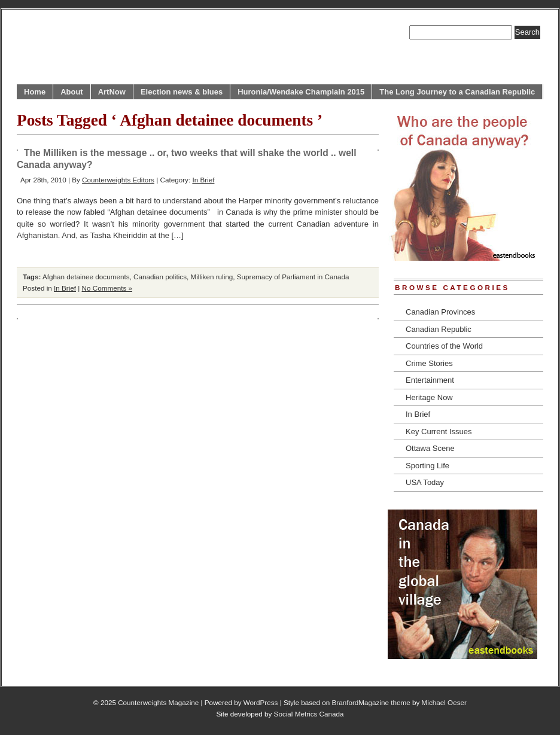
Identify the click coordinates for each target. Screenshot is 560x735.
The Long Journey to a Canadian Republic (457, 92)
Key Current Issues (439, 431)
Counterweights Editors (118, 180)
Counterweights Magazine (158, 702)
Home (35, 92)
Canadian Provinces (440, 312)
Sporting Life (427, 466)
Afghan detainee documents (86, 277)
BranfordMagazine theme (371, 702)
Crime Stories (429, 363)
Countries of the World (444, 346)
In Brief (203, 180)
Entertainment (430, 380)
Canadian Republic (439, 329)
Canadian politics (160, 277)
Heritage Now (429, 397)
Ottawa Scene (430, 448)
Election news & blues (182, 92)
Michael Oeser (444, 702)
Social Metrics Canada (309, 714)
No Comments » (107, 288)
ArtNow (112, 92)
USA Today (425, 482)
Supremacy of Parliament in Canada (293, 277)
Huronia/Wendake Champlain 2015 (301, 92)
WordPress (261, 702)
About (72, 92)
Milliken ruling (212, 277)
